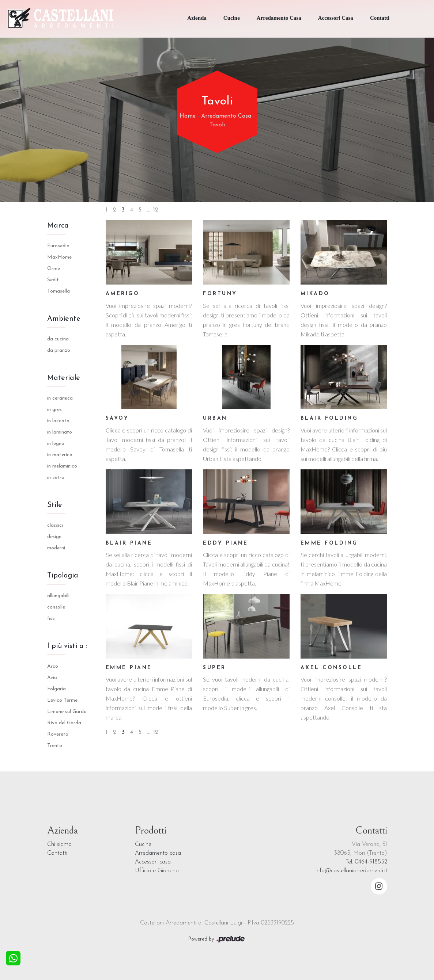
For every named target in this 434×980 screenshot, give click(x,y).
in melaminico (62, 466)
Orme (54, 269)
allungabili (58, 596)
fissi (51, 619)
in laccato (58, 421)
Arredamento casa (158, 853)
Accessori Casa (336, 18)
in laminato (60, 432)
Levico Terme (62, 700)
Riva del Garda (64, 723)
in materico (60, 455)
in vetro (56, 478)
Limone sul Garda (67, 712)
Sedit (53, 280)
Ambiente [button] (64, 319)
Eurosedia (58, 246)
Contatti (380, 18)
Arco (53, 666)
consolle (56, 607)
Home (188, 116)
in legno (56, 444)
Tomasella (59, 291)
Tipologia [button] (63, 576)
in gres (54, 410)
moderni (56, 548)
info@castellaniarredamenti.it (351, 871)
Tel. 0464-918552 (366, 862)
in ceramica (60, 398)
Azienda (197, 18)
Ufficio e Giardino (157, 871)
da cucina (58, 339)
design (54, 537)
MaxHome (59, 257)
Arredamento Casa (279, 18)
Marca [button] (58, 226)
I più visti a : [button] (67, 646)
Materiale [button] (64, 378)
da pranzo (59, 350)
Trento (55, 746)
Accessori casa (153, 862)
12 (156, 210)
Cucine (232, 18)
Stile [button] (55, 505)
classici (55, 525)
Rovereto (58, 734)
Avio (52, 678)
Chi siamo (59, 844)
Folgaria (56, 689)
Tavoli (217, 125)
